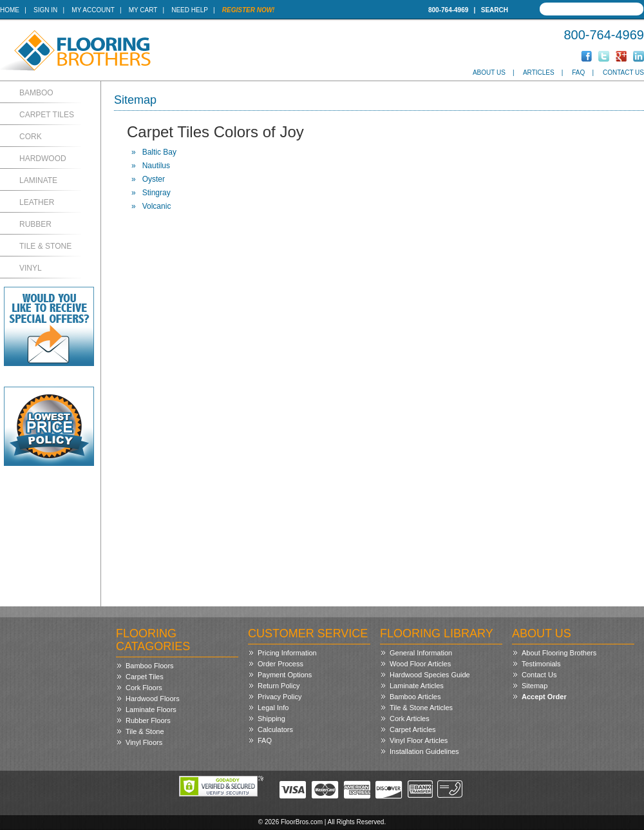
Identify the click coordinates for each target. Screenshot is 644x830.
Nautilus (156, 166)
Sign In (45, 10)
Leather (37, 202)
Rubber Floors (148, 720)
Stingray (156, 193)
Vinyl (31, 268)
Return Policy (279, 686)
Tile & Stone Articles (421, 708)
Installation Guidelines (424, 751)
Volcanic (157, 206)
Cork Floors (144, 688)
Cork (31, 137)
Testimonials (541, 664)
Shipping (271, 719)
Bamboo (36, 93)
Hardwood (43, 159)
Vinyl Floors (144, 742)
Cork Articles (410, 719)
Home (10, 10)
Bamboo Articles (415, 697)
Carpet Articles (413, 729)
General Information (421, 653)
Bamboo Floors (150, 666)
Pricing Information (287, 653)
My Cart (143, 10)
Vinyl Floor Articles (419, 740)
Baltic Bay (159, 152)
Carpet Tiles (47, 115)
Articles (539, 72)
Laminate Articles (417, 686)
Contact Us (623, 72)
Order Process (280, 664)
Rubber (35, 224)
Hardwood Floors (153, 699)
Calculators (275, 729)
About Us (489, 72)
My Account (93, 10)
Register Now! (249, 10)
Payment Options (285, 675)
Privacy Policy (279, 697)
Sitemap (535, 686)
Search (495, 10)
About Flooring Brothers (559, 653)
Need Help (190, 10)
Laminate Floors (151, 709)
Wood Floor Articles (420, 664)
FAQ (578, 72)
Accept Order (544, 697)
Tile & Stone (45, 246)
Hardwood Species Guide (430, 675)
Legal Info (273, 708)
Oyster (154, 179)
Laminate (38, 180)
